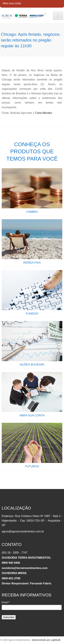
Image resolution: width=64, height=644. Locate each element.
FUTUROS (32, 466)
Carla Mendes (44, 113)
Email (5, 602)
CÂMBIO (32, 212)
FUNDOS (32, 314)
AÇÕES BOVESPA (32, 365)
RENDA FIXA (32, 263)
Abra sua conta (12, 3)
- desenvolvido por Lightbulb (45, 640)
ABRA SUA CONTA (32, 415)
